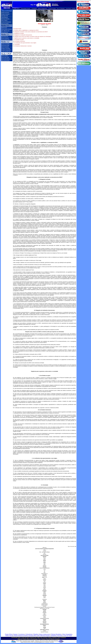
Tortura (43, 639)
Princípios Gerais (18, 29)
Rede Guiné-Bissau (6, 59)
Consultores (21, 635)
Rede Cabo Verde (5, 57)
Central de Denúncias (6, 22)
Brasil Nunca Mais (5, 45)
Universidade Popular (25, 8)
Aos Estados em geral (19, 40)
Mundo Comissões (5, 44)
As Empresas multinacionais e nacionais (23, 46)
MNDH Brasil (4, 28)
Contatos (74, 8)
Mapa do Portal (22, 639)
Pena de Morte (50, 639)
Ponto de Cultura (52, 8)
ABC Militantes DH (5, 31)
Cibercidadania (5, 17)
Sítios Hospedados (67, 635)
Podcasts (63, 8)
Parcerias (60, 636)
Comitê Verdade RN (6, 52)
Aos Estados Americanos (20, 41)
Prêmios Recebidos (56, 635)
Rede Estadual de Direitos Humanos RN (25, 636)
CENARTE (54, 636)
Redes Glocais (9, 636)
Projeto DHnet (16, 8)
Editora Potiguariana (42, 8)
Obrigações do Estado (19, 34)
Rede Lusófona (5, 56)
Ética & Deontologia (32, 639)
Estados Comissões (6, 48)
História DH (33, 638)
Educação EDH (5, 16)
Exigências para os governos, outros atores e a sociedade (27, 38)
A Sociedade (17, 45)
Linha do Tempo (68, 636)
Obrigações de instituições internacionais (23, 35)
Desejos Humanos (5, 14)
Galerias (54, 638)
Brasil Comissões (5, 47)
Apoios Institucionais (45, 635)
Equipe (15, 635)
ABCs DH (40, 638)
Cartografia (34, 8)
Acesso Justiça (47, 638)
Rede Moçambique (6, 60)
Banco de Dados (5, 24)
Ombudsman (29, 635)
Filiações (36, 635)
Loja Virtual (68, 8)
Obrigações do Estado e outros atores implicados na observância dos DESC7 (31, 32)
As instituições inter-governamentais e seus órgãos (25, 43)
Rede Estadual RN (5, 40)
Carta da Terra (25, 638)
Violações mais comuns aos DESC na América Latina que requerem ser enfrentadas (33, 37)
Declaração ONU (16, 638)
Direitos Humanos (5, 13)
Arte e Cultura (4, 20)
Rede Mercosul (5, 32)
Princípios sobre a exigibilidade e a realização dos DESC (26, 30)
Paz (39, 639)
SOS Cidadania (62, 638)
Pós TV (59, 8)
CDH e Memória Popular (43, 636)
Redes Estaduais (5, 38)
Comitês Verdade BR (6, 50)
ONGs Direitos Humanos (7, 29)
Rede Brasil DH (5, 37)
